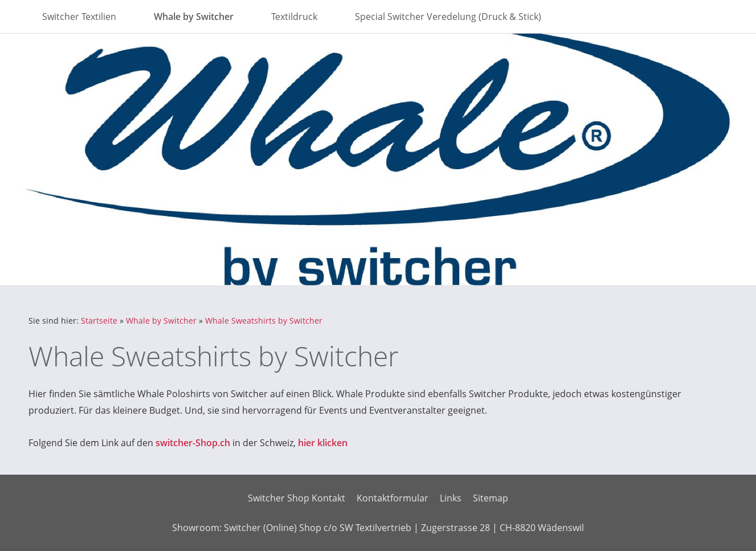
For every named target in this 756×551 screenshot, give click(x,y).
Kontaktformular (393, 498)
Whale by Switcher (161, 321)
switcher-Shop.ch (193, 443)
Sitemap (491, 498)
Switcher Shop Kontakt (297, 498)
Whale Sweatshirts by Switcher (264, 321)
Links (451, 498)
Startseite (99, 321)
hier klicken (323, 443)
